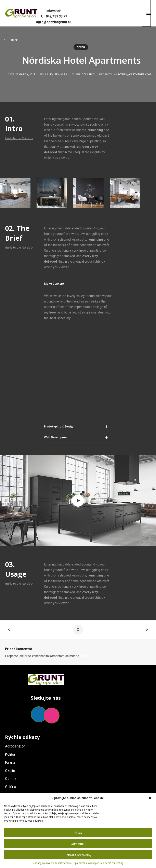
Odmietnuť (78, 844)
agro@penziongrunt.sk (54, 22)
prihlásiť (86, 560)
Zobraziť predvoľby (78, 855)
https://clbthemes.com (135, 74)
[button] (150, 798)
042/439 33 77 (56, 16)
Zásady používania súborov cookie (52, 863)
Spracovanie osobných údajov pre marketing (99, 863)
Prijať (78, 832)
